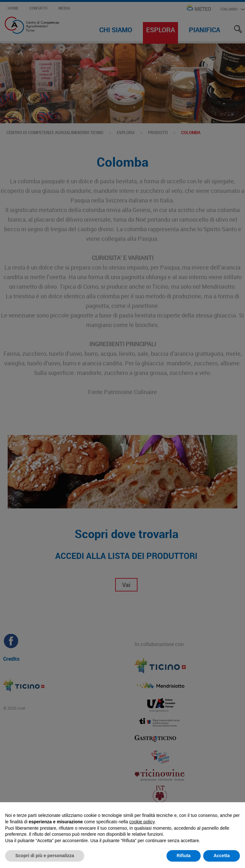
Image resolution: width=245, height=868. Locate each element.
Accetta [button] (222, 856)
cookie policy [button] (142, 822)
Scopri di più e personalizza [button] (45, 856)
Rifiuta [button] (184, 856)
